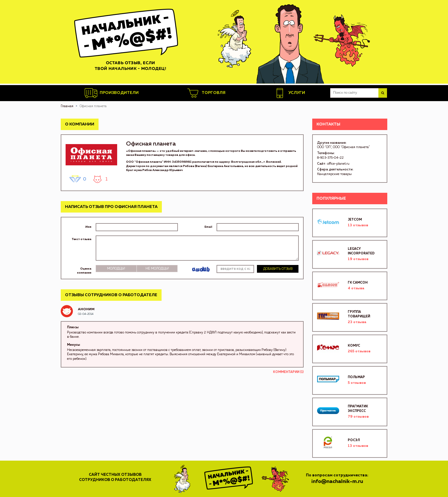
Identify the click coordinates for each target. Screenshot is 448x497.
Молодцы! (116, 269)
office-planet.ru (338, 164)
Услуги (289, 93)
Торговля (206, 93)
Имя (88, 227)
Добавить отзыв (278, 269)
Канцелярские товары (334, 174)
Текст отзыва (81, 239)
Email (208, 227)
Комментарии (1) (288, 372)
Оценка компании (84, 271)
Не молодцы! (157, 269)
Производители (112, 93)
